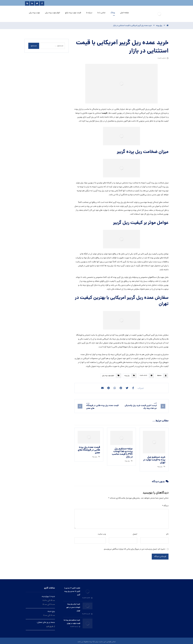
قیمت (104, 113)
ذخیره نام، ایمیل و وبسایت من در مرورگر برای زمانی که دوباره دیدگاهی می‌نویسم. (134, 549)
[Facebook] (42, 3)
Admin (159, 376)
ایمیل (135, 534)
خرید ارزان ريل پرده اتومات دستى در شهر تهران (73, 607)
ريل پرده (127, 376)
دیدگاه (165, 506)
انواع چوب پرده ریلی (108, 376)
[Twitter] (37, 3)
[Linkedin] (32, 3)
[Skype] (27, 3)
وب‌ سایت (102, 534)
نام (167, 534)
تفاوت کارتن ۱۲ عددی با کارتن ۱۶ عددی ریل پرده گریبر (72, 591)
